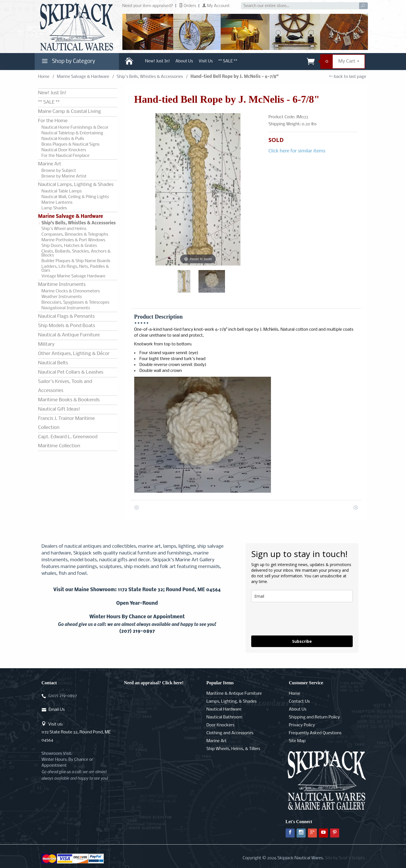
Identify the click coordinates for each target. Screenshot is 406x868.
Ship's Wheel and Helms (64, 229)
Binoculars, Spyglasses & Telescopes (75, 303)
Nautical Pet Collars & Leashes (71, 372)
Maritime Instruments (62, 285)
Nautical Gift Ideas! (59, 409)
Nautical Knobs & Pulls (63, 139)
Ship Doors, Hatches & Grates (69, 246)
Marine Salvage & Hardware (83, 77)
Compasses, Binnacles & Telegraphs (75, 234)
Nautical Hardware (224, 709)
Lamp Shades (54, 208)
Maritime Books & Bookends (69, 400)
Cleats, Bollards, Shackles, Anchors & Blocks (76, 253)
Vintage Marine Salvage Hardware (73, 276)
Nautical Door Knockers (64, 150)
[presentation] (294, 619)
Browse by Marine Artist (64, 176)
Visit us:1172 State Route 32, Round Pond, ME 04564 (76, 732)
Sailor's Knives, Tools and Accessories (65, 386)
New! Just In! (158, 61)
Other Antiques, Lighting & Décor (74, 354)
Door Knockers (220, 725)
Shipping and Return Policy (315, 717)
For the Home (53, 121)
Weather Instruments (62, 297)
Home (44, 77)
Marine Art (50, 164)
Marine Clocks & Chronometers (71, 291)
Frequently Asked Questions (315, 733)
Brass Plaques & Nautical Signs (70, 144)
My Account (216, 6)
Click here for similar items (297, 151)
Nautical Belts (53, 363)
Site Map (297, 741)
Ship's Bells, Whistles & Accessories (150, 77)
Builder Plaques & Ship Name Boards (76, 261)
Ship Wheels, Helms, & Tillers (233, 749)
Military (46, 344)
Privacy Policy (302, 725)
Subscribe (302, 641)
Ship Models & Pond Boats (67, 326)
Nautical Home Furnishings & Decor (75, 128)
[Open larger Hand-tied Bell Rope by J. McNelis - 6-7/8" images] (198, 189)
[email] (302, 596)
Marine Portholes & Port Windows (73, 240)
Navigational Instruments (66, 308)
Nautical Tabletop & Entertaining (72, 133)
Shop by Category (68, 63)
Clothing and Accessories (230, 733)
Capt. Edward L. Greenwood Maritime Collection (68, 441)
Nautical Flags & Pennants (66, 316)
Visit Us (206, 61)
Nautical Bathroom (224, 717)
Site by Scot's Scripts (345, 858)
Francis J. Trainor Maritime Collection (66, 423)
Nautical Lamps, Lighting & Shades (76, 185)
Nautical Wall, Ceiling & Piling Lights (75, 197)
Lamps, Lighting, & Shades (231, 702)
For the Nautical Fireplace (65, 156)
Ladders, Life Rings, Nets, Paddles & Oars (75, 269)
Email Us (57, 710)
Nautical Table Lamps (62, 191)
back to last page (347, 77)
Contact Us (299, 702)
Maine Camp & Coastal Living (69, 112)
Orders (188, 6)
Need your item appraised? (148, 6)
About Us (184, 61)
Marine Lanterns (57, 203)
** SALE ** (228, 61)
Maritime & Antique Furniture (234, 694)
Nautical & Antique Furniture (69, 335)
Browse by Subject (59, 171)
